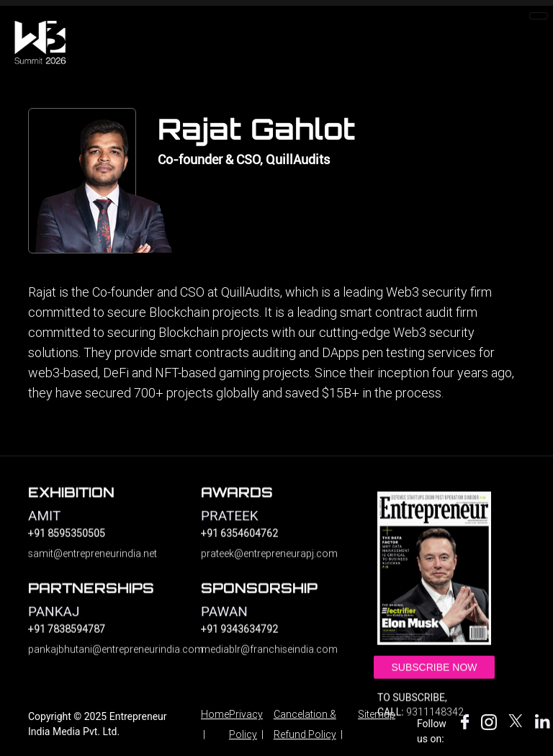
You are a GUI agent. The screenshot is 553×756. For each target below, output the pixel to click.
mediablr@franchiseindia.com (269, 657)
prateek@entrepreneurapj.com (269, 562)
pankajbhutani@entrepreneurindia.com (104, 657)
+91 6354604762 (239, 541)
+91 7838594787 (67, 637)
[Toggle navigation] (539, 16)
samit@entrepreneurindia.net (93, 562)
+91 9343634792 (239, 637)
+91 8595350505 (67, 541)
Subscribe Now (434, 676)
